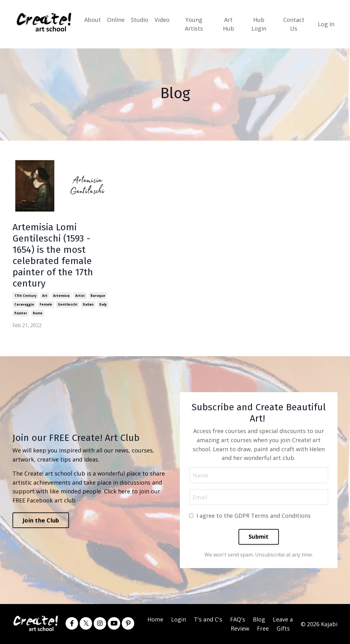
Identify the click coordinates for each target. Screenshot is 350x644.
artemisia (61, 296)
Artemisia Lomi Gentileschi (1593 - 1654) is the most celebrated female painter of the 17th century (53, 255)
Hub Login (259, 24)
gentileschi (67, 304)
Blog (259, 619)
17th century (25, 296)
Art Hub (229, 24)
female (46, 304)
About (93, 20)
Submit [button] (259, 537)
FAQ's (238, 619)
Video (162, 20)
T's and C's (208, 619)
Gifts (283, 628)
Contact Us (294, 24)
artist (80, 296)
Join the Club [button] (41, 520)
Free (263, 628)
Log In (326, 24)
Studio (140, 20)
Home (155, 619)
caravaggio (24, 304)
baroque (98, 296)
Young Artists (194, 24)
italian (88, 304)
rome (38, 313)
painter (21, 313)
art (45, 296)
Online (116, 20)
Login (179, 619)
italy (103, 304)
